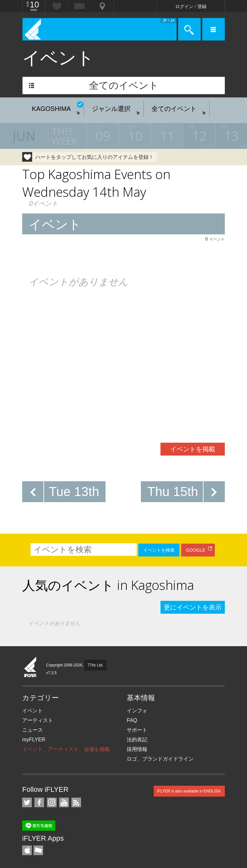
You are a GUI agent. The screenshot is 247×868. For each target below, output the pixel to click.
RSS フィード (76, 802)
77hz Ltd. (95, 665)
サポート (137, 730)
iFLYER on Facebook (39, 802)
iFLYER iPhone (27, 850)
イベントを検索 (159, 550)
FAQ (132, 720)
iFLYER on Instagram (52, 802)
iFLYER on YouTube (64, 802)
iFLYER (31, 667)
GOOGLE (196, 550)
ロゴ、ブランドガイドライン (160, 759)
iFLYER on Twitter (27, 802)
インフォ (137, 711)
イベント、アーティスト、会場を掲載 (66, 749)
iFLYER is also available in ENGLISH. (189, 791)
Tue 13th (74, 492)
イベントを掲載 (193, 449)
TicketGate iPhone (38, 850)
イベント (32, 711)
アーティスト (38, 720)
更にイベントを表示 (193, 607)
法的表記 (137, 740)
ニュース (32, 730)
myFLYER (34, 740)
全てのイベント (124, 85)
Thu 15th (173, 492)
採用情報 (137, 749)
